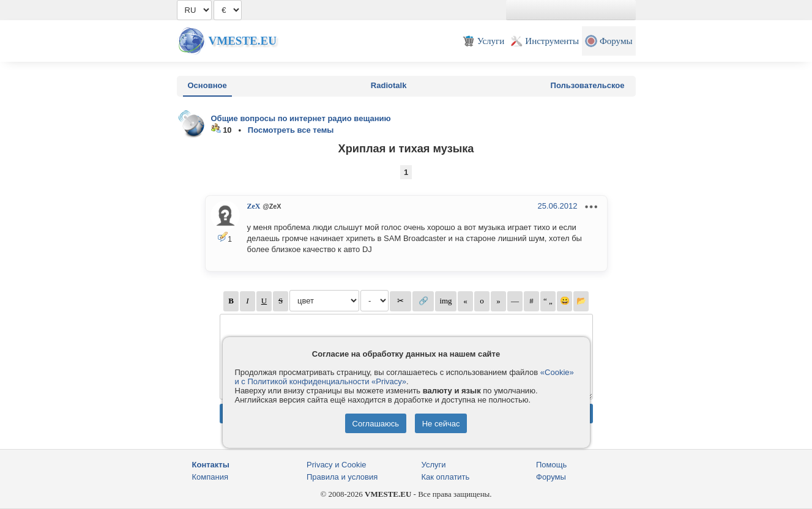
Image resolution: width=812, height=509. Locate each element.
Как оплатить (446, 477)
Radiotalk (389, 85)
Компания (210, 477)
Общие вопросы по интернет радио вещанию (301, 118)
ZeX (254, 206)
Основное (207, 85)
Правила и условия (342, 477)
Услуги (434, 465)
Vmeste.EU (243, 41)
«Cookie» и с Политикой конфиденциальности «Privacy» (404, 377)
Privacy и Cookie (337, 465)
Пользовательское (588, 85)
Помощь (551, 465)
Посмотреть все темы (291, 130)
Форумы (551, 477)
